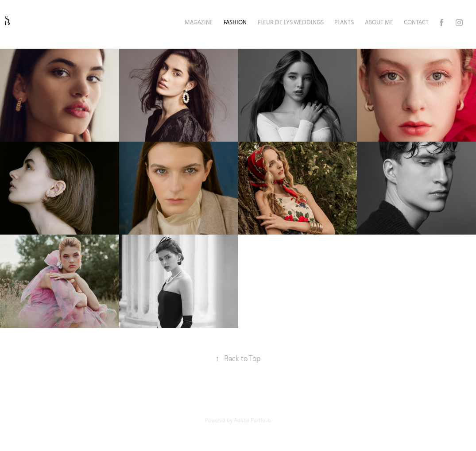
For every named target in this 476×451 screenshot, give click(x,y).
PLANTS (344, 22)
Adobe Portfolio (252, 420)
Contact (416, 22)
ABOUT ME (379, 22)
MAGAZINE (199, 22)
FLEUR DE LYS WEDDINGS (291, 22)
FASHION (235, 22)
